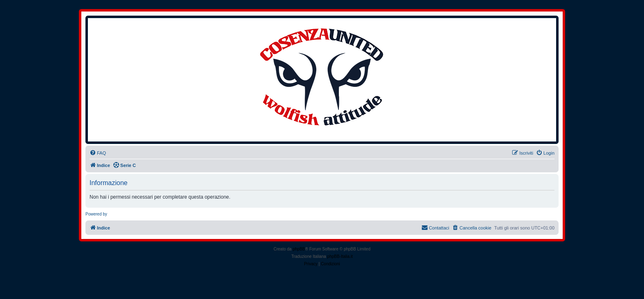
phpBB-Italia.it (340, 256)
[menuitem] (98, 153)
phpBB (299, 249)
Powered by (96, 214)
